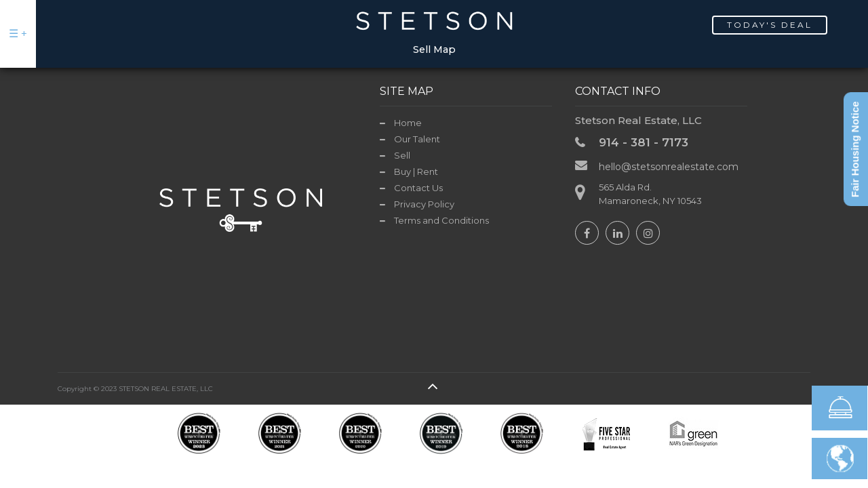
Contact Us (418, 188)
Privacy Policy (424, 204)
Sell (402, 155)
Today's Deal (770, 25)
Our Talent (417, 139)
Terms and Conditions (441, 220)
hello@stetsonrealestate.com (669, 167)
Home (408, 123)
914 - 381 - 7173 (644, 142)
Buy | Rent (416, 171)
